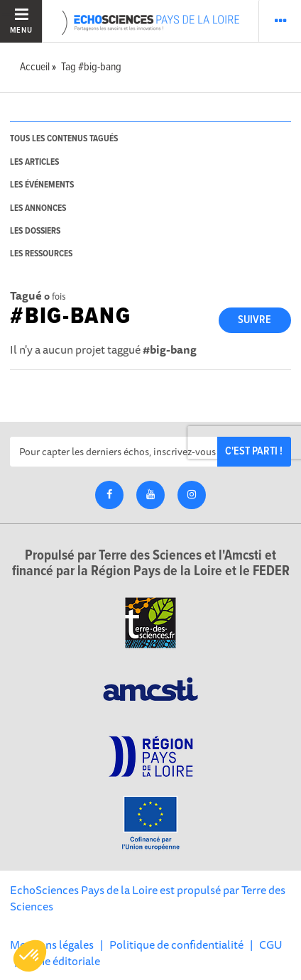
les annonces (38, 208)
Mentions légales (52, 944)
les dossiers (35, 231)
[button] (30, 956)
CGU (271, 944)
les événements (42, 185)
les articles (34, 162)
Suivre (255, 320)
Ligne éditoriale (62, 961)
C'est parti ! (254, 451)
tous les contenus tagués (64, 139)
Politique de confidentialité (176, 944)
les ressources (41, 254)
